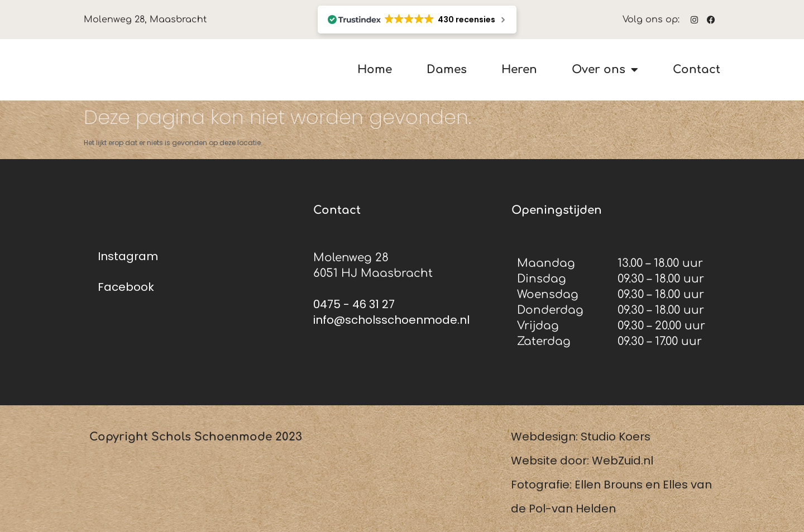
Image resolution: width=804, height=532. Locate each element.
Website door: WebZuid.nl (582, 461)
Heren (519, 70)
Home (375, 70)
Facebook (126, 287)
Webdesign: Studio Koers (581, 437)
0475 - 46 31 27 (354, 304)
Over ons (605, 70)
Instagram (128, 256)
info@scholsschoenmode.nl (391, 320)
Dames (447, 70)
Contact (697, 70)
